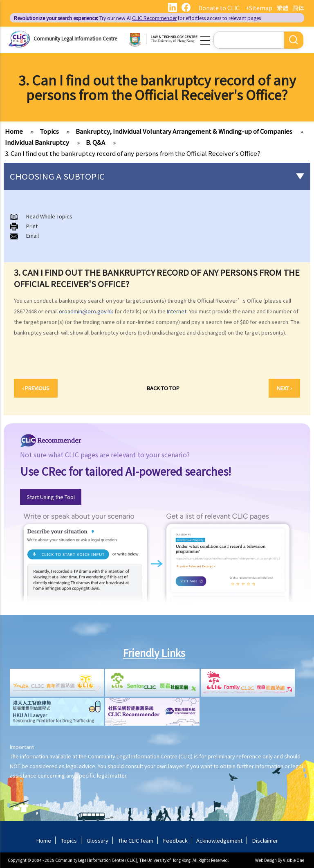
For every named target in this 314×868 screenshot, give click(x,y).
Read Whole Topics (49, 216)
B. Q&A (95, 142)
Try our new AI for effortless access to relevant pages (137, 18)
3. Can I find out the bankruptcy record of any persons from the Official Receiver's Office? (133, 153)
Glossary (98, 840)
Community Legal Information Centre (75, 38)
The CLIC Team (136, 840)
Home (14, 131)
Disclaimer (265, 840)
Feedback (175, 840)
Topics (49, 131)
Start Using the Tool (51, 497)
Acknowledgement (219, 840)
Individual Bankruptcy (37, 142)
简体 (298, 8)
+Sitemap (259, 8)
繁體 (283, 8)
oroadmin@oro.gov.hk (86, 311)
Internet (177, 311)
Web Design (266, 860)
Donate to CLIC (219, 8)
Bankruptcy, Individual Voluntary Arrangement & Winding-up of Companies (184, 131)
